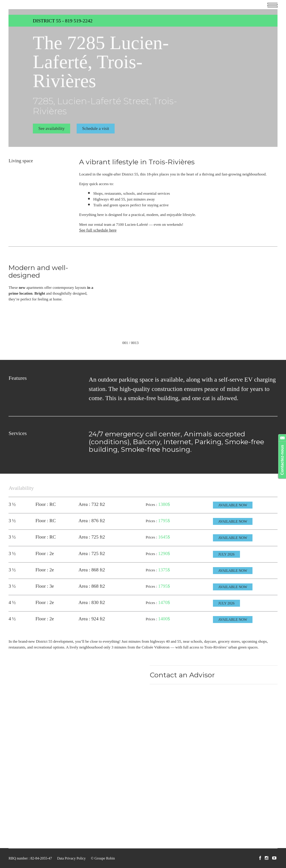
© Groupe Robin (103, 858)
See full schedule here (98, 230)
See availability (52, 128)
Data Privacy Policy (71, 858)
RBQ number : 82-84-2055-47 (30, 858)
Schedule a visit (96, 128)
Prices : (152, 505)
